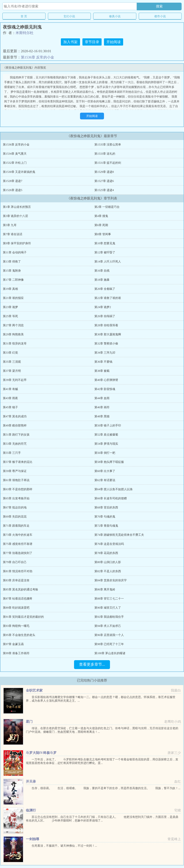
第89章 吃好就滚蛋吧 (16, 608)
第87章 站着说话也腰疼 (18, 599)
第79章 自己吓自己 (15, 562)
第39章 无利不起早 (15, 380)
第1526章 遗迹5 (13, 190)
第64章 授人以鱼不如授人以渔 (113, 489)
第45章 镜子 (10, 407)
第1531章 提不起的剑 (108, 163)
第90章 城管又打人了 (108, 608)
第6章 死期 (101, 225)
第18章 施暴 (102, 280)
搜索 (159, 6)
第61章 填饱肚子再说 (16, 480)
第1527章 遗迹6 (104, 181)
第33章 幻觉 (10, 353)
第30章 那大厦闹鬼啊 (108, 334)
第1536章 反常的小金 (37, 57)
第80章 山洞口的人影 (108, 562)
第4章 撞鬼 (101, 216)
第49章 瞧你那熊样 (15, 425)
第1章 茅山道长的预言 (17, 207)
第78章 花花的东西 (106, 553)
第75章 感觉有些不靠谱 (18, 544)
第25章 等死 (10, 316)
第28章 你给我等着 (106, 325)
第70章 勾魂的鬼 (105, 517)
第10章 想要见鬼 (105, 243)
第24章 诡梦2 (103, 307)
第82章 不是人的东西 (108, 571)
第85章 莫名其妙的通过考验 (20, 589)
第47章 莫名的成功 (15, 416)
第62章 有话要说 (105, 480)
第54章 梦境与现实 (106, 444)
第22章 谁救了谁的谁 (108, 298)
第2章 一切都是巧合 (107, 207)
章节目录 (92, 42)
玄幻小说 (69, 16)
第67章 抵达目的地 (15, 507)
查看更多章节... (92, 664)
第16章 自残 (102, 271)
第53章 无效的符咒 (15, 444)
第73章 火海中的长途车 (18, 535)
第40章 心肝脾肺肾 (106, 380)
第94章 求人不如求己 (108, 626)
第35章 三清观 (12, 362)
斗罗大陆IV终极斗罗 (41, 753)
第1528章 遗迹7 (13, 181)
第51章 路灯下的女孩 (16, 435)
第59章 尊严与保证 (15, 471)
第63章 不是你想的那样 (18, 489)
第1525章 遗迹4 (104, 190)
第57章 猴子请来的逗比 (18, 462)
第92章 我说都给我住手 (109, 617)
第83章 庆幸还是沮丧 (16, 580)
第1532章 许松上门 (15, 163)
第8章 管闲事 (103, 234)
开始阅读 (114, 42)
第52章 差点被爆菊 (106, 435)
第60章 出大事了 (105, 471)
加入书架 (70, 42)
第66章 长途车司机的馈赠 (111, 498)
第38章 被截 (102, 371)
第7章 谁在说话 (13, 234)
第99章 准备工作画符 (16, 653)
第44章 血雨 (102, 398)
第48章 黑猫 (102, 416)
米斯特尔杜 (25, 33)
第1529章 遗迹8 (104, 172)
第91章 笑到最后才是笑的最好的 (23, 617)
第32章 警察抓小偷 (106, 344)
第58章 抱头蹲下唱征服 (109, 462)
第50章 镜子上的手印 (108, 425)
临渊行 (31, 810)
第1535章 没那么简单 (108, 145)
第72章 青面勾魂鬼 (106, 526)
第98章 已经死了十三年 (109, 644)
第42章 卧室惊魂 (105, 389)
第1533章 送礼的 (105, 154)
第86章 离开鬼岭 (105, 589)
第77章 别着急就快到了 (18, 553)
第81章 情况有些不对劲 (18, 571)
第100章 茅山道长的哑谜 (110, 653)
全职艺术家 (34, 690)
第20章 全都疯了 (105, 289)
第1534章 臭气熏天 (15, 154)
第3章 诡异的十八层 (15, 216)
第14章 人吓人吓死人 (108, 262)
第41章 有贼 (10, 389)
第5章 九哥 (10, 225)
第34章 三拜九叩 (105, 353)
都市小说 (160, 16)
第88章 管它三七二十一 (109, 599)
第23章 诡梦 (10, 307)
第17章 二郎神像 (13, 280)
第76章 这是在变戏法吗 (109, 544)
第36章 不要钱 (103, 362)
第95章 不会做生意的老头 (19, 635)
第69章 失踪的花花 (15, 517)
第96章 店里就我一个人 (109, 635)
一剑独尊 (33, 839)
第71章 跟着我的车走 (16, 526)
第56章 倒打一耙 (105, 453)
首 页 (24, 16)
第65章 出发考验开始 (16, 498)
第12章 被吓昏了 (105, 252)
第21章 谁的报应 (13, 298)
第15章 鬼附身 (12, 271)
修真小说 (115, 16)
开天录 (31, 782)
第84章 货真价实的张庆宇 (111, 580)
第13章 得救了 (12, 262)
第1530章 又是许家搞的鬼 (19, 172)
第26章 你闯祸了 (105, 316)
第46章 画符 (102, 407)
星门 (29, 722)
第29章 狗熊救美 (13, 334)
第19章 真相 (10, 289)
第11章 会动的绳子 (15, 252)
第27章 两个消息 (13, 325)
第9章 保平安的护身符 (17, 243)
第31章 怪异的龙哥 (15, 344)
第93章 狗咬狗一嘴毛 (16, 626)
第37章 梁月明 (12, 371)
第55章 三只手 (12, 453)
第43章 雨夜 (10, 398)
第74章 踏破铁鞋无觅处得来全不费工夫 (119, 535)
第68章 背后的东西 (106, 507)
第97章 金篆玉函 (13, 644)
